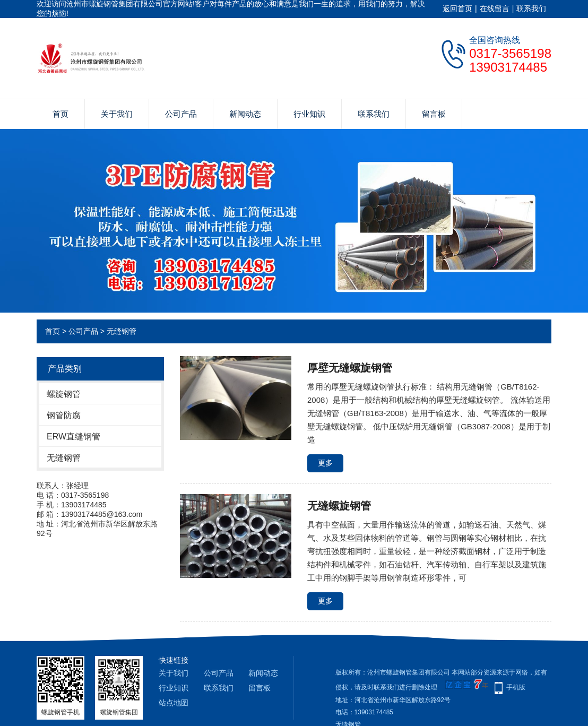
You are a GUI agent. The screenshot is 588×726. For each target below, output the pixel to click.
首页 (60, 114)
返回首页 (457, 8)
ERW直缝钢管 (73, 437)
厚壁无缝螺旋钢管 (350, 368)
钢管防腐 (64, 415)
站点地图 (174, 703)
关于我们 (117, 114)
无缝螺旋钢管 (339, 506)
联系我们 (531, 8)
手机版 (516, 687)
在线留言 (495, 8)
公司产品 (181, 114)
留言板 (434, 114)
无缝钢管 (122, 331)
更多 (325, 463)
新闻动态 (245, 114)
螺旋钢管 (64, 394)
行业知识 (309, 114)
